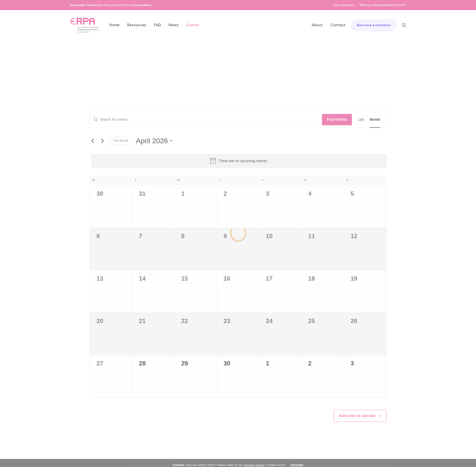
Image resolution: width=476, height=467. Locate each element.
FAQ (157, 25)
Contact (338, 25)
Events (193, 25)
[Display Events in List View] (361, 120)
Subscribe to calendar (357, 416)
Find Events (337, 119)
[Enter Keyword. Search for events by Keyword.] (206, 120)
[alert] (239, 161)
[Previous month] (92, 141)
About (317, 25)
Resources (137, 25)
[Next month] (102, 141)
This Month (121, 141)
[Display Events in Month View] (375, 120)
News (174, 25)
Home (114, 25)
